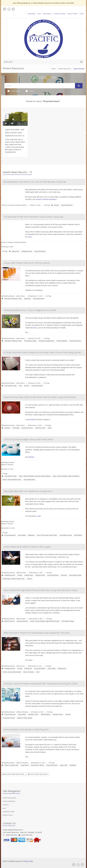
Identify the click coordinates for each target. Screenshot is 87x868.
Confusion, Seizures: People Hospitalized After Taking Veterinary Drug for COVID (40, 684)
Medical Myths (46, 714)
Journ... (31, 237)
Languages (31, 14)
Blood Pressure (9, 621)
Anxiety (20, 575)
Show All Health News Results (38, 774)
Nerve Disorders (29, 672)
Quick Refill (47, 14)
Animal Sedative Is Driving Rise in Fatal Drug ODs (26, 729)
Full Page (47, 205)
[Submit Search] (79, 86)
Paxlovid (31, 457)
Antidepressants (27, 251)
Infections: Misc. (40, 428)
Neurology (16, 428)
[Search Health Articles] (40, 86)
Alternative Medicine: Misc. (13, 299)
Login (82, 14)
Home (54, 69)
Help (39, 14)
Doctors (27, 386)
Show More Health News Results (13, 774)
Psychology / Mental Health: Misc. (14, 579)
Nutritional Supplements (47, 341)
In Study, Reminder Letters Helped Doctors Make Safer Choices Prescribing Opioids (42, 352)
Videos (30, 91)
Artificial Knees (40, 575)
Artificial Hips (29, 575)
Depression (16, 251)
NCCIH (33, 328)
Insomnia (64, 575)
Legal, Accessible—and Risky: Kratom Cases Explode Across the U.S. (15, 133)
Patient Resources (65, 69)
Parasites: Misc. (58, 714)
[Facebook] (74, 865)
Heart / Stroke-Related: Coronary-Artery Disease (35, 476)
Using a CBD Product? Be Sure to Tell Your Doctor (27, 263)
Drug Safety (22, 535)
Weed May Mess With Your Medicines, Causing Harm (28, 491)
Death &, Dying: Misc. (11, 765)
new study (30, 420)
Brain (50, 428)
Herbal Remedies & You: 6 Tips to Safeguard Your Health (30, 310)
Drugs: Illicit (64, 765)
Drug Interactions (67, 205)
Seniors (56, 205)
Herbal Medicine (62, 341)
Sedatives (73, 765)
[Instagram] (78, 865)
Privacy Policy (8, 815)
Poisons (68, 714)
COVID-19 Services (9, 801)
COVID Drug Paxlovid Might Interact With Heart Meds (28, 439)
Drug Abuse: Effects (37, 765)
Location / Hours (59, 14)
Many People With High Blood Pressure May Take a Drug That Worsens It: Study (40, 590)
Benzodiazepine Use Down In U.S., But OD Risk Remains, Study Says (35, 182)
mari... (40, 516)
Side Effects (78, 535)
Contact (6, 805)
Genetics (7, 428)
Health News (14, 91)
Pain (20, 386)
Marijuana (27, 299)
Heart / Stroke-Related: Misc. (12, 480)
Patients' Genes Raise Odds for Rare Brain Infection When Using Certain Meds (40, 397)
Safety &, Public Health (25, 718)
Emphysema (62, 668)
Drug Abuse (25, 765)
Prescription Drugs (30, 341)
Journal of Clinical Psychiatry (46, 199)
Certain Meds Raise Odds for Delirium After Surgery (27, 547)
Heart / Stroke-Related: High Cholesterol (66, 476)
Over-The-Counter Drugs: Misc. (47, 535)
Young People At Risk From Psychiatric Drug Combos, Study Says (33, 217)
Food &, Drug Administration (12, 672)
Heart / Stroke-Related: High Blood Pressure (45, 621)
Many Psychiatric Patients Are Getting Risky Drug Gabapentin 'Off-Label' (37, 633)
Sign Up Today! (72, 14)
